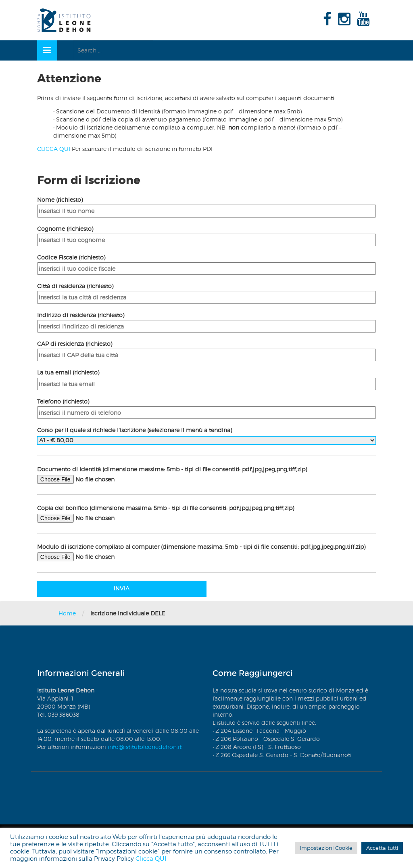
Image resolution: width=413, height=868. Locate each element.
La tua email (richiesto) (206, 378)
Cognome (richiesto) (206, 234)
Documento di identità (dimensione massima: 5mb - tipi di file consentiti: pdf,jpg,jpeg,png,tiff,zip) (206, 475)
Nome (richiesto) (206, 205)
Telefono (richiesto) (206, 407)
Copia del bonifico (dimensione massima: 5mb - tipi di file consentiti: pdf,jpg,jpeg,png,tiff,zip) (206, 514)
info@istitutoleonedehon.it (145, 747)
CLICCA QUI (54, 149)
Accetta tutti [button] (382, 848)
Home (67, 613)
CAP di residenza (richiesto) (206, 349)
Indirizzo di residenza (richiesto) (206, 321)
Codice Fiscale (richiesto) (206, 263)
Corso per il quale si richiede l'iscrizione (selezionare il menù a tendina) (206, 435)
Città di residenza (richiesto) (206, 292)
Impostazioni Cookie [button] (326, 848)
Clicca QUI (151, 859)
